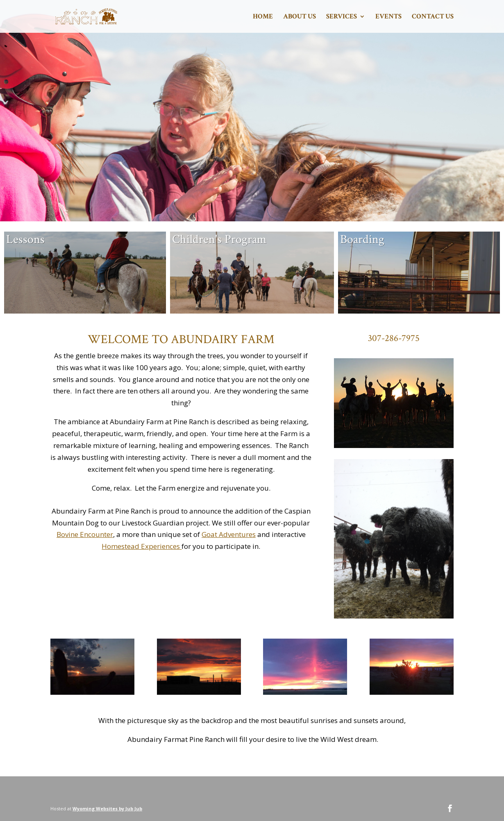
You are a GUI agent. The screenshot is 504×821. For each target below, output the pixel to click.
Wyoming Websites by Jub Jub (107, 808)
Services (342, 17)
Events (388, 17)
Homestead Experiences (142, 546)
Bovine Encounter (85, 534)
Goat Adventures (229, 534)
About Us (300, 17)
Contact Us (433, 17)
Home (263, 17)
